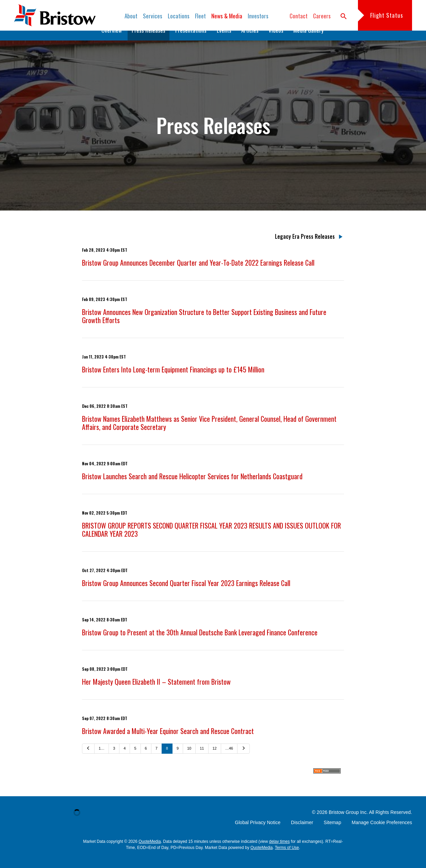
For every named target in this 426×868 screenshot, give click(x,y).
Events (224, 41)
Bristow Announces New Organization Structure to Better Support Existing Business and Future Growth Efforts (204, 327)
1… (102, 759)
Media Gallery (308, 41)
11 (202, 759)
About (131, 16)
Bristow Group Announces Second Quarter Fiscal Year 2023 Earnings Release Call (186, 594)
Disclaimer (302, 833)
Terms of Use (287, 858)
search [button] (344, 16)
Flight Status (387, 15)
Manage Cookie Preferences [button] (382, 833)
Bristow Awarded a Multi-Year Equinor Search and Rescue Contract (168, 741)
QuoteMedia (150, 852)
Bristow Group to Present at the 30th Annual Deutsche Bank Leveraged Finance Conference (200, 643)
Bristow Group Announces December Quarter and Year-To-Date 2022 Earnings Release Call (198, 273)
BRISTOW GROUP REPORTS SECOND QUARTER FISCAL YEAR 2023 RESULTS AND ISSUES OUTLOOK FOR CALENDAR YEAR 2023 (211, 540)
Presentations (191, 41)
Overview (112, 41)
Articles (250, 41)
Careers (322, 16)
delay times (280, 852)
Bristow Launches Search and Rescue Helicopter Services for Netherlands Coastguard (192, 487)
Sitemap (332, 833)
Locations (179, 16)
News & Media (227, 16)
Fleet (200, 16)
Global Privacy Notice (258, 833)
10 (189, 759)
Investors (258, 16)
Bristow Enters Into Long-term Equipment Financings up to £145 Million (173, 380)
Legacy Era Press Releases (305, 247)
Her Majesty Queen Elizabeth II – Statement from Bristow (156, 692)
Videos (276, 41)
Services (153, 16)
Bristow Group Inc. (348, 823)
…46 (229, 759)
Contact (299, 16)
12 (215, 759)
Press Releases (149, 41)
